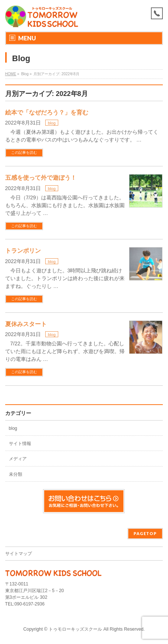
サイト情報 (20, 444)
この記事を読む (24, 152)
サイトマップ (19, 554)
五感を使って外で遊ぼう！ (41, 178)
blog (52, 123)
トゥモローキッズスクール (75, 629)
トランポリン (23, 251)
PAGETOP (145, 533)
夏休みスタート (26, 324)
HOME (11, 74)
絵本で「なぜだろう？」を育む (47, 112)
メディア (18, 459)
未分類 (16, 474)
